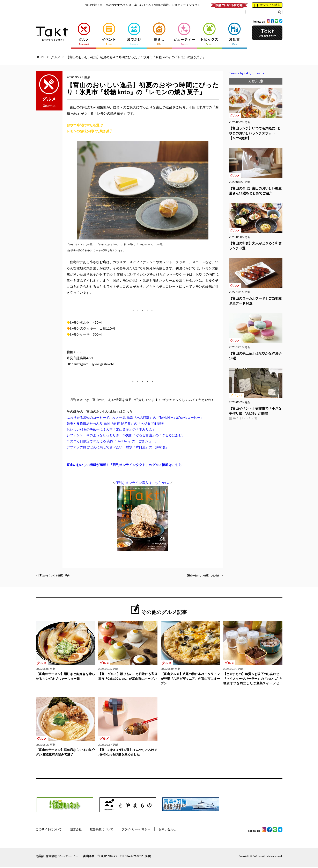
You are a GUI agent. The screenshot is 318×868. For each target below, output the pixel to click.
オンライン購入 (267, 5)
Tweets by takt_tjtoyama (247, 73)
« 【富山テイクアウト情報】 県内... (61, 576)
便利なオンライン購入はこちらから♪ (143, 483)
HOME (40, 57)
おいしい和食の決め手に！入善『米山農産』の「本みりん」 (111, 429)
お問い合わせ (167, 830)
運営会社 (76, 830)
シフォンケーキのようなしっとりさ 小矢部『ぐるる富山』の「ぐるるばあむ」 (126, 435)
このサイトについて (49, 830)
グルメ (56, 57)
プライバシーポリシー (136, 830)
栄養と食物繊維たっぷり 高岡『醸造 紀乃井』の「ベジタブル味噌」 (117, 423)
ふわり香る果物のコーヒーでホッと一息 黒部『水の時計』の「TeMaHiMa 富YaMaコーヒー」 (135, 417)
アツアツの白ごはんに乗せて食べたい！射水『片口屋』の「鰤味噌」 (118, 447)
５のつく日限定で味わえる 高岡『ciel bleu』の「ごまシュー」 (112, 441)
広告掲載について (102, 830)
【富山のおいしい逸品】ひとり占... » (196, 576)
